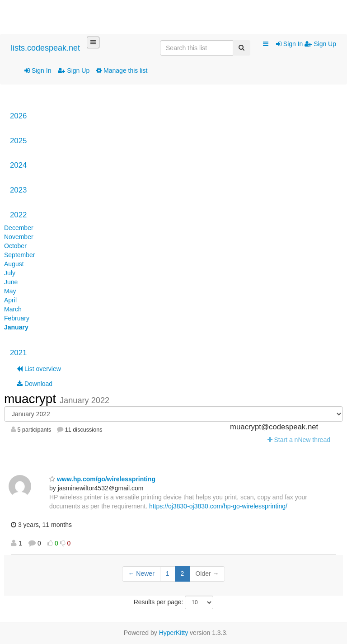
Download (35, 384)
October (15, 246)
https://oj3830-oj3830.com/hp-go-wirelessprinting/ (218, 506)
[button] (266, 44)
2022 (18, 215)
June (11, 282)
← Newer (141, 573)
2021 (18, 353)
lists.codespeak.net (45, 48)
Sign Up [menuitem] (320, 44)
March (13, 309)
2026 (18, 116)
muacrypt (32, 399)
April (10, 300)
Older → (207, 573)
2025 (18, 141)
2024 (18, 165)
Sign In (38, 71)
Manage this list (122, 71)
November (19, 237)
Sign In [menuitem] (290, 44)
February (17, 318)
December (19, 228)
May (10, 291)
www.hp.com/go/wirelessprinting (102, 479)
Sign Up (74, 71)
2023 (18, 190)
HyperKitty (174, 633)
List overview (39, 369)
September (19, 255)
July (10, 273)
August (14, 264)
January (16, 327)
